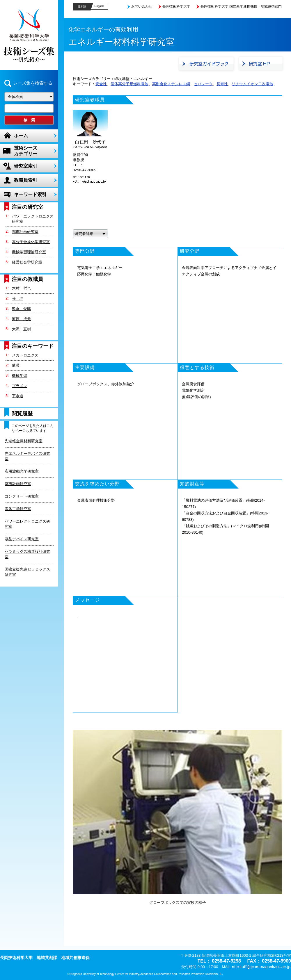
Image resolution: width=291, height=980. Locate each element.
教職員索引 (26, 180)
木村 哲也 (21, 288)
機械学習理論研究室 (29, 252)
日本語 (82, 7)
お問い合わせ (142, 6)
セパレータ (203, 84)
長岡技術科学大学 (176, 6)
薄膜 (16, 365)
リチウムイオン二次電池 (252, 84)
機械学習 (19, 376)
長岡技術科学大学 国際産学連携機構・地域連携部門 (241, 6)
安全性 (101, 84)
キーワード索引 (30, 194)
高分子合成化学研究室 (31, 242)
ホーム (21, 136)
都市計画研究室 (25, 232)
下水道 (18, 396)
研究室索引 (26, 166)
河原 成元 (21, 319)
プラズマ (19, 386)
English (99, 6)
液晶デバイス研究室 (22, 539)
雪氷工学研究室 (18, 509)
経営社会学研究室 (27, 262)
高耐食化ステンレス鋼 (171, 84)
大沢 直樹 (21, 329)
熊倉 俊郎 (21, 309)
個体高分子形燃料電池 (129, 84)
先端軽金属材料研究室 (24, 441)
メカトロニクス (25, 355)
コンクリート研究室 (22, 496)
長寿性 (222, 84)
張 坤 (18, 299)
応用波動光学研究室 (22, 471)
